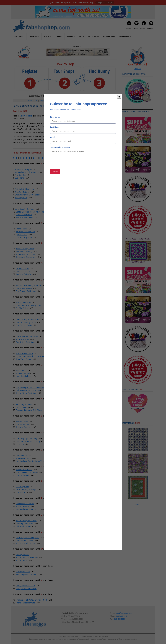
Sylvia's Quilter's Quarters (27, 574)
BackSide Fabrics (22, 192)
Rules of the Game (57, 116)
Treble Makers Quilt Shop (27, 336)
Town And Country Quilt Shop (29, 410)
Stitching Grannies (24, 427)
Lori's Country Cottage (25, 209)
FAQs (80, 101)
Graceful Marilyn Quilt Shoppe (28, 195)
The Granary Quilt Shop (26, 291)
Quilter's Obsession (24, 288)
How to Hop (48, 36)
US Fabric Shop (22, 268)
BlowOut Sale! (109, 36)
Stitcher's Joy (21, 560)
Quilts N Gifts (22, 455)
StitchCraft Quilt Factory (26, 557)
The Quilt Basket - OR (25, 586)
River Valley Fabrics (24, 359)
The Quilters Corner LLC (26, 589)
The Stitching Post (24, 237)
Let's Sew (20, 444)
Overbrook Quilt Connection (28, 319)
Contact (150, 29)
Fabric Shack (21, 229)
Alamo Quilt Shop (23, 302)
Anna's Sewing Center (25, 249)
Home (129, 29)
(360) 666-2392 (122, 616)
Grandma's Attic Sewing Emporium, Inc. (33, 305)
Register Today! (105, 2)
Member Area (54, 101)
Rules (143, 29)
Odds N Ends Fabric (24, 271)
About (136, 29)
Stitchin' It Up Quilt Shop (26, 393)
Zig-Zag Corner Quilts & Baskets (30, 356)
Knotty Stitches (22, 339)
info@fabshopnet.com (124, 613)
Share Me (138, 69)
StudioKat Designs (23, 169)
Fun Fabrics (21, 370)
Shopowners (125, 36)
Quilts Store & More (24, 540)
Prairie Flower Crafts (24, 353)
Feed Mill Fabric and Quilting (28, 441)
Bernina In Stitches (24, 470)
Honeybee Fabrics (24, 376)
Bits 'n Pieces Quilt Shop (26, 472)
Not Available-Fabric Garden (28, 509)
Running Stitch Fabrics (25, 543)
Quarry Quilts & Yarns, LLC (27, 538)
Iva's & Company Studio (26, 521)
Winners (71, 36)
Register (43, 101)
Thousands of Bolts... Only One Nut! (31, 600)
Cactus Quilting (22, 487)
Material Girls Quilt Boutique (27, 172)
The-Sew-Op (20, 175)
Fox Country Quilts (24, 325)
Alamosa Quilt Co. (23, 274)
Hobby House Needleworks (28, 390)
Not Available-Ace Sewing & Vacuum (32, 461)
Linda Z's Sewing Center (26, 322)
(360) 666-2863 (119, 619)
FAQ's (81, 36)
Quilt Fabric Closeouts (24, 189)
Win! (60, 36)
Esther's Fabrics (23, 506)
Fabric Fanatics (22, 407)
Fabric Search (94, 36)
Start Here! (19, 36)
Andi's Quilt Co (21, 198)
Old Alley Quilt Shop (24, 523)
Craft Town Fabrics (24, 215)
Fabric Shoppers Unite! (26, 603)
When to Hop (96, 101)
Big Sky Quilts (22, 308)
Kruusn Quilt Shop (24, 458)
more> (141, 389)
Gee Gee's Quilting (24, 251)
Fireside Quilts (22, 421)
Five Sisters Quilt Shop (25, 342)
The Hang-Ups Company (27, 438)
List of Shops (34, 36)
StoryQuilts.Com (23, 572)
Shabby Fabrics (22, 555)
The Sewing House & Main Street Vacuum (34, 387)
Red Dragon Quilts (24, 404)
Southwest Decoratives (26, 257)
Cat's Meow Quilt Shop (26, 489)
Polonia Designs (23, 373)
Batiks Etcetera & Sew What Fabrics (31, 212)
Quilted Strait (22, 234)
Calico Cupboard (23, 424)
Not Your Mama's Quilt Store (28, 285)
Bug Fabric (19, 178)
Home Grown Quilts (24, 217)
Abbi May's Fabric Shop (26, 254)
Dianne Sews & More (25, 504)
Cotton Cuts (21, 492)
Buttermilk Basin (23, 475)
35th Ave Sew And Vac (25, 232)
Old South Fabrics (23, 526)
